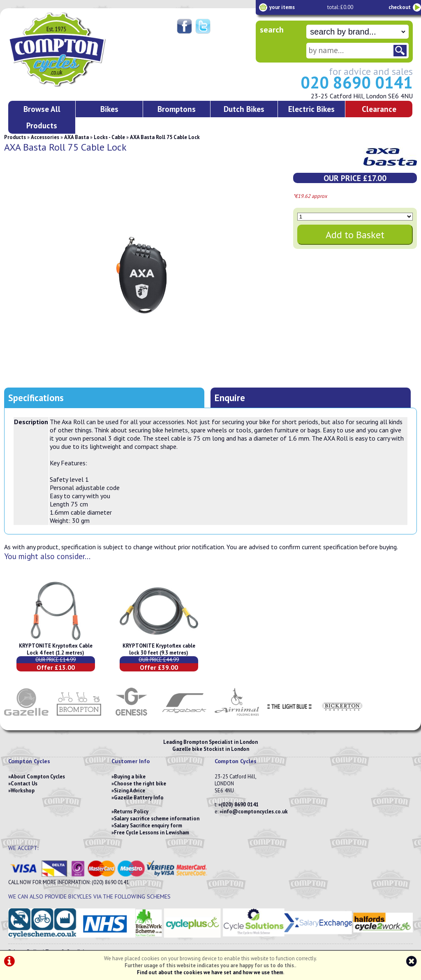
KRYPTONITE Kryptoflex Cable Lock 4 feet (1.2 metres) (56, 649)
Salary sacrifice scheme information (157, 819)
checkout (400, 7)
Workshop (23, 791)
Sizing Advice (130, 791)
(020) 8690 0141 (240, 805)
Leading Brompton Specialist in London (210, 742)
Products (15, 137)
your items (282, 7)
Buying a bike (130, 777)
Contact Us (24, 784)
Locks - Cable (109, 137)
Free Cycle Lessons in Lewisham (152, 833)
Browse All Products (42, 117)
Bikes (109, 109)
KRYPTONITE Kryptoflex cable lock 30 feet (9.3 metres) (159, 649)
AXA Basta (76, 137)
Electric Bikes (311, 109)
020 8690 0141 (357, 82)
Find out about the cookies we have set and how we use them (210, 972)
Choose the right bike (140, 784)
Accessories (45, 137)
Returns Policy (131, 812)
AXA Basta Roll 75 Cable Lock (165, 137)
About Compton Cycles (38, 777)
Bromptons (177, 109)
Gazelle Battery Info (139, 798)
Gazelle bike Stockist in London (211, 749)
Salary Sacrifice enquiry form (148, 826)
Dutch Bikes (244, 109)
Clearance (379, 109)
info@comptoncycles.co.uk (255, 812)
